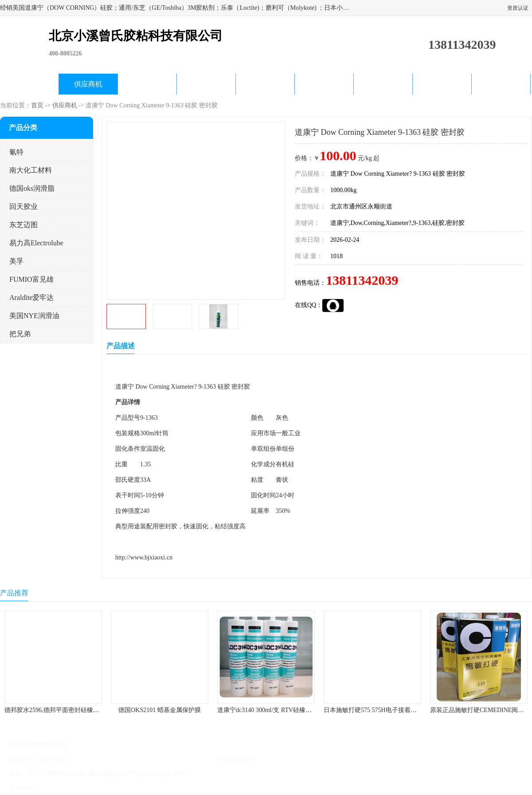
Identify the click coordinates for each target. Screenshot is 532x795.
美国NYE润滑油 (34, 316)
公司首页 (29, 84)
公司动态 (265, 84)
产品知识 (324, 84)
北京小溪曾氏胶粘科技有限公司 (174, 759)
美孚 (16, 261)
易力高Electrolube (36, 243)
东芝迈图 (23, 225)
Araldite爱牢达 (31, 297)
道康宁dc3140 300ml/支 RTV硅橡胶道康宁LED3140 (286, 710)
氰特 (16, 152)
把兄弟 (20, 334)
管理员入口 (116, 788)
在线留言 (442, 84)
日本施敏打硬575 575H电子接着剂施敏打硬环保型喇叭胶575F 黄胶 (415, 710)
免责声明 (86, 788)
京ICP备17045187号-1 (100, 759)
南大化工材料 (31, 170)
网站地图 (145, 788)
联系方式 (501, 84)
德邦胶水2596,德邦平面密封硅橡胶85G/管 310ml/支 (74, 710)
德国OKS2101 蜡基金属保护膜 (160, 710)
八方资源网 (57, 788)
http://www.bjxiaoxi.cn (144, 557)
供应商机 (88, 84)
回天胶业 (23, 207)
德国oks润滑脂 (32, 188)
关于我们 (206, 84)
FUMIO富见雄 (31, 279)
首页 (37, 105)
